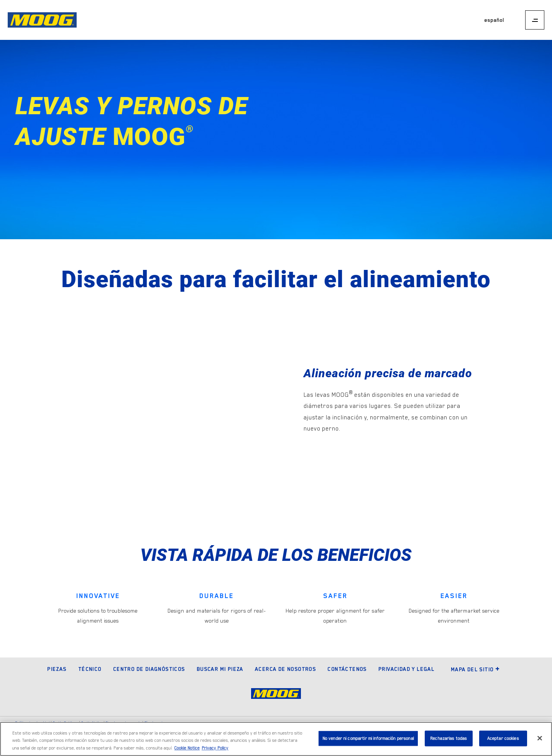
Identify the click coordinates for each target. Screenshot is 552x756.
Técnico (90, 669)
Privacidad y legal (406, 669)
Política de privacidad (33, 723)
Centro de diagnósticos (149, 669)
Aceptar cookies (503, 740)
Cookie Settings (66, 723)
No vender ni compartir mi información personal (368, 740)
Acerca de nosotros (285, 669)
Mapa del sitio (476, 669)
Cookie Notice (92, 723)
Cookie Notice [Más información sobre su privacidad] (187, 750)
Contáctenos (347, 669)
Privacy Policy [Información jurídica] (215, 750)
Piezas (57, 669)
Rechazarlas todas (449, 740)
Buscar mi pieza (220, 669)
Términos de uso (158, 723)
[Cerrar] (540, 740)
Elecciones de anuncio (124, 723)
